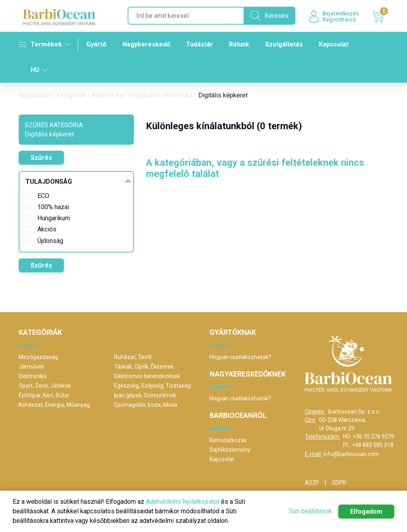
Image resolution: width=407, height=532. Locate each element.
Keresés (269, 16)
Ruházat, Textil (133, 357)
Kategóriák (71, 95)
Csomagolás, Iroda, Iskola (146, 405)
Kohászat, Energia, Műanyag (54, 405)
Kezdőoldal (35, 95)
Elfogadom (366, 512)
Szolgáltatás (284, 44)
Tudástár (200, 44)
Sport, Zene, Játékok (45, 386)
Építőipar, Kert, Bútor (44, 395)
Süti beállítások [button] (310, 511)
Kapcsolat (334, 44)
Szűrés (41, 158)
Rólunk (239, 44)
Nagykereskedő (146, 44)
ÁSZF (312, 483)
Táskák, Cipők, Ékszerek (144, 367)
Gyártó (96, 44)
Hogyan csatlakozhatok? (240, 357)
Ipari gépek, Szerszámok (145, 395)
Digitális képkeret (223, 95)
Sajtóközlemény (230, 450)
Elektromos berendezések (147, 376)
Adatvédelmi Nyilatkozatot (183, 502)
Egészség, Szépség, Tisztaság (152, 386)
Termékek (45, 45)
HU (39, 70)
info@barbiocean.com (351, 454)
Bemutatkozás (228, 440)
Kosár (380, 17)
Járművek (31, 367)
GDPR (339, 483)
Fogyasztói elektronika (161, 95)
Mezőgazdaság (38, 357)
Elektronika (108, 95)
